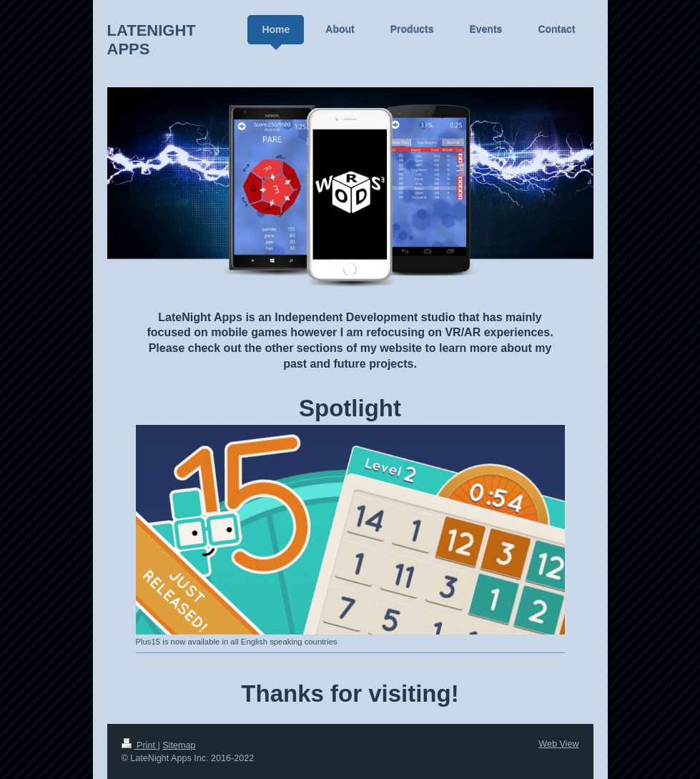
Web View (558, 744)
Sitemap (179, 745)
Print (140, 745)
